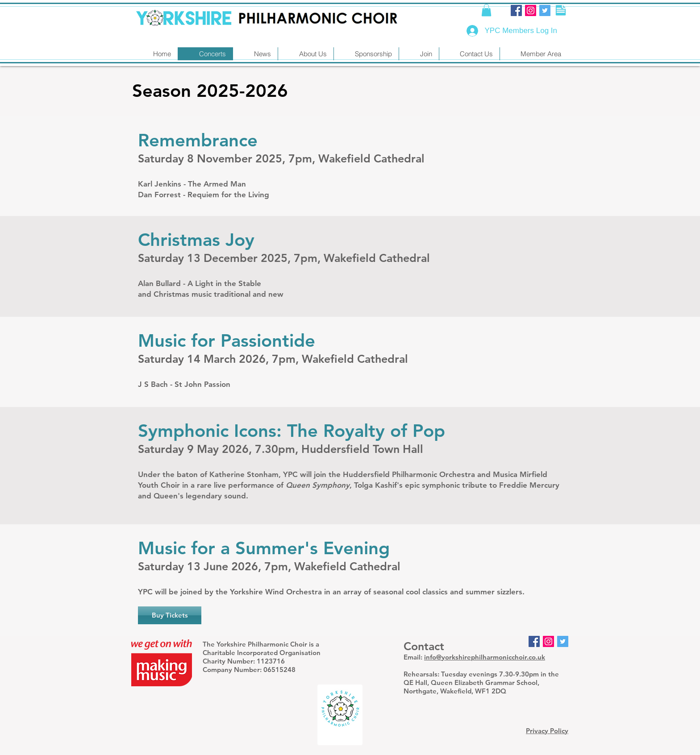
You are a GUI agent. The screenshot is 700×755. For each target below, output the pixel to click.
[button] (486, 10)
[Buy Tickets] (170, 615)
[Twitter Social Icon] (545, 10)
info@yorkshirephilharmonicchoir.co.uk (485, 657)
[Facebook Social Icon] (516, 10)
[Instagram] (531, 10)
